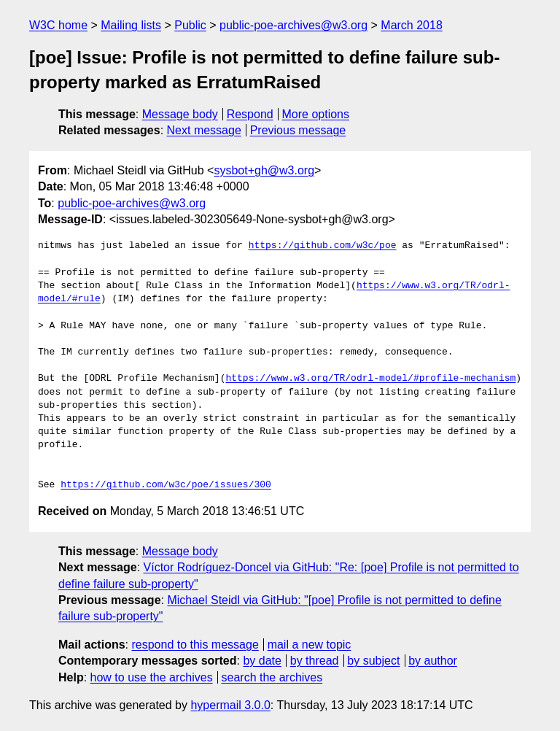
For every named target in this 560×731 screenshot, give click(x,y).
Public (190, 25)
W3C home (58, 25)
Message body (180, 114)
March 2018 (412, 25)
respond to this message (195, 645)
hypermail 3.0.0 (230, 705)
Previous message (298, 130)
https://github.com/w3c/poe (323, 246)
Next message (204, 130)
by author (433, 661)
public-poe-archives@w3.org (293, 25)
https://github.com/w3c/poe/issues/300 (166, 485)
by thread (315, 661)
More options (316, 114)
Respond (250, 114)
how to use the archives (152, 677)
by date (262, 661)
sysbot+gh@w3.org (264, 170)
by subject (373, 661)
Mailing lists (131, 25)
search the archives (272, 677)
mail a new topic (310, 645)
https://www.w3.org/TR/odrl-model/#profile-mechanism (370, 379)
